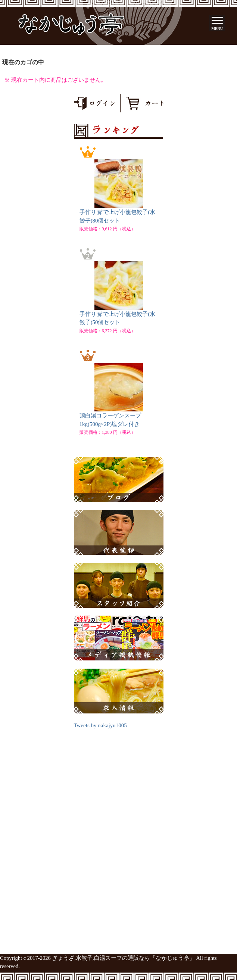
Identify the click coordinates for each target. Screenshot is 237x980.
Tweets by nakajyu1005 (100, 725)
